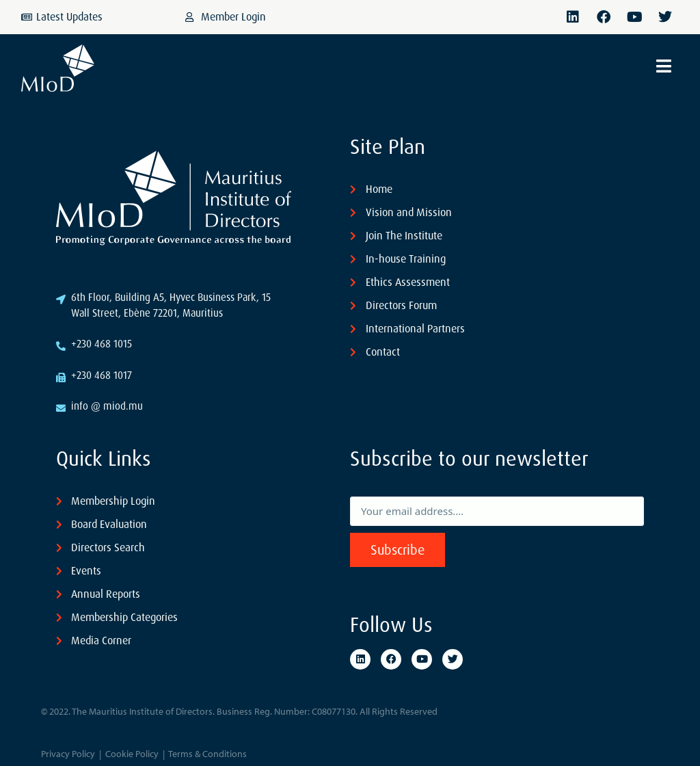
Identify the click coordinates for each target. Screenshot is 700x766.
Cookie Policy (132, 754)
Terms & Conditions (207, 754)
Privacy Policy (68, 754)
